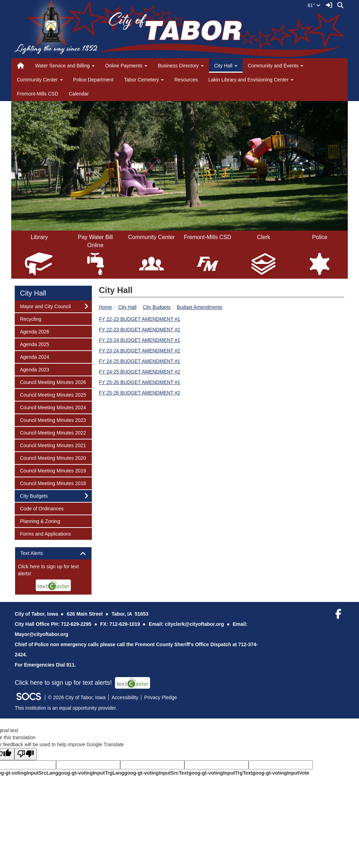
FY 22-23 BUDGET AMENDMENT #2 (140, 330)
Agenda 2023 (34, 369)
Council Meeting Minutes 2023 (53, 420)
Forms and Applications (45, 533)
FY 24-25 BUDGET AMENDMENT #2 (140, 372)
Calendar (79, 94)
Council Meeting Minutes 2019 (53, 470)
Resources (186, 80)
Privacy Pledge (160, 697)
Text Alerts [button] (38, 553)
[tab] (53, 553)
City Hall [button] (226, 66)
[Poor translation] (26, 754)
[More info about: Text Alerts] (53, 577)
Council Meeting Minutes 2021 (53, 445)
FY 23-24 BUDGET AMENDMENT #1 (140, 340)
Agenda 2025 (34, 344)
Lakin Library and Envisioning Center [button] (251, 80)
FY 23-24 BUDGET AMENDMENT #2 (140, 351)
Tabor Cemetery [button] (144, 80)
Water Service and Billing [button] (65, 66)
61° (314, 5)
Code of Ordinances (42, 508)
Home (105, 307)
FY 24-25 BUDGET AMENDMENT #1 (140, 361)
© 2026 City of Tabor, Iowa (77, 697)
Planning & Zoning (40, 521)
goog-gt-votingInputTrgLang (91, 773)
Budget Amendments (199, 307)
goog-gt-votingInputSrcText (156, 773)
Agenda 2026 (34, 331)
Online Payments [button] (126, 66)
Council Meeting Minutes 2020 (53, 458)
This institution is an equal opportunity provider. (66, 708)
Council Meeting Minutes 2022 (53, 432)
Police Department (93, 80)
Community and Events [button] (276, 66)
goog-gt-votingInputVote (281, 773)
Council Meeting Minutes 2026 (53, 382)
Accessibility (125, 697)
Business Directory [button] (181, 66)
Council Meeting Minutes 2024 (53, 407)
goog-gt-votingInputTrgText (220, 773)
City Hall (127, 307)
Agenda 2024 (34, 356)
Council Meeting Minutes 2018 (53, 483)
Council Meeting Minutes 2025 (53, 394)
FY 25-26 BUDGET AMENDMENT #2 (140, 393)
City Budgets (157, 307)
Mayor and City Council (45, 306)
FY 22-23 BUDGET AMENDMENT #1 (140, 319)
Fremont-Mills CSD (38, 94)
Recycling (31, 319)
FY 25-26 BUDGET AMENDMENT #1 (140, 382)
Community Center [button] (40, 80)
